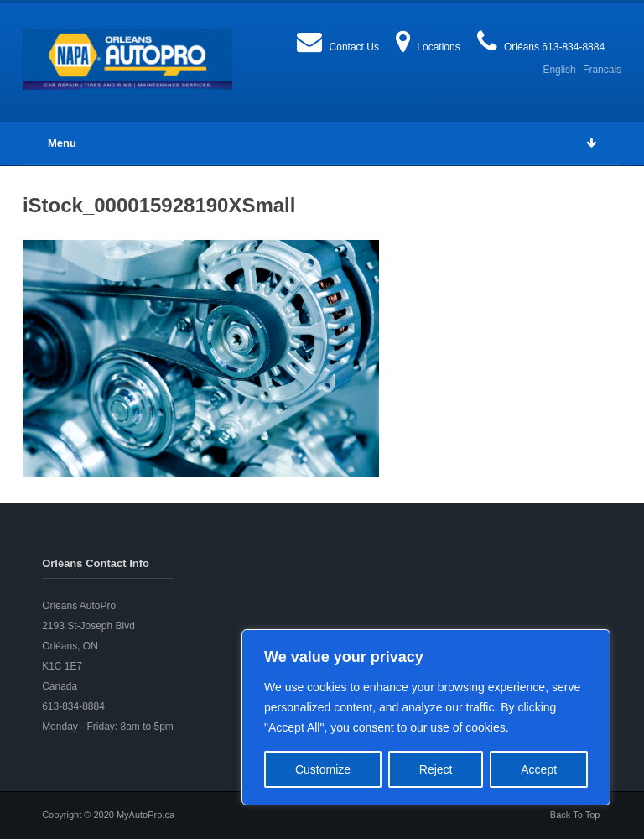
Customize (323, 769)
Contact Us (354, 47)
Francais (602, 70)
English (559, 70)
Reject (436, 769)
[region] (426, 717)
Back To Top (575, 815)
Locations (438, 47)
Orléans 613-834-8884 (554, 47)
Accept (539, 769)
